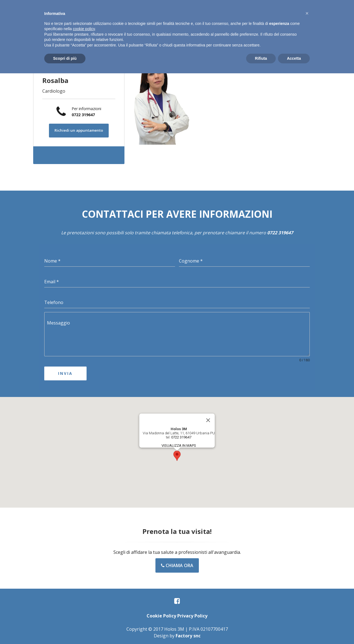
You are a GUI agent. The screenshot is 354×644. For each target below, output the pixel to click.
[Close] (208, 419)
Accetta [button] (294, 58)
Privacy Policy (192, 614)
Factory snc (188, 634)
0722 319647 (83, 115)
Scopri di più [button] (65, 58)
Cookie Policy (161, 614)
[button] (177, 454)
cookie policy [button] (84, 29)
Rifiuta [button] (261, 58)
